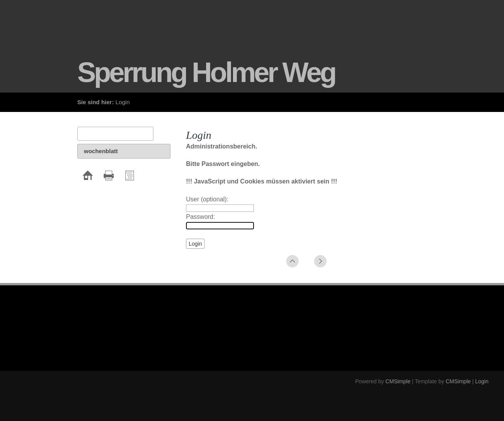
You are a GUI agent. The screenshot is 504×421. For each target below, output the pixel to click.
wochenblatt (101, 151)
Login (482, 381)
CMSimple (398, 381)
